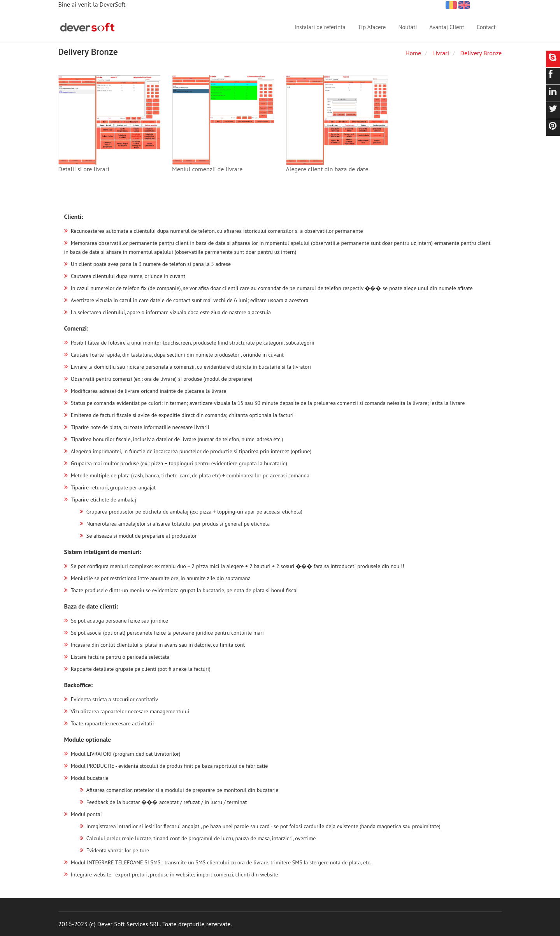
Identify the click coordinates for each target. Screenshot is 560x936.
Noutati (407, 27)
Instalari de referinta (320, 27)
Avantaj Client (447, 27)
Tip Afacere (372, 27)
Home (413, 53)
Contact (486, 27)
